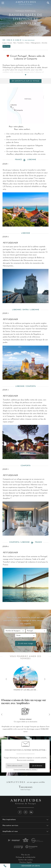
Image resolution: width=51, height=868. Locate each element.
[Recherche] (48, 3)
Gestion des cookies (25, 860)
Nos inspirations (9, 820)
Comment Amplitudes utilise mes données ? (25, 770)
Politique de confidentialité (26, 857)
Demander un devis (31, 866)
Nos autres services (10, 826)
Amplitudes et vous (10, 831)
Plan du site (25, 855)
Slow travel (6, 46)
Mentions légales (26, 862)
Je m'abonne (37, 766)
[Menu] (3, 3)
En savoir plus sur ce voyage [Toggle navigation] (26, 81)
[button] (5, 866)
